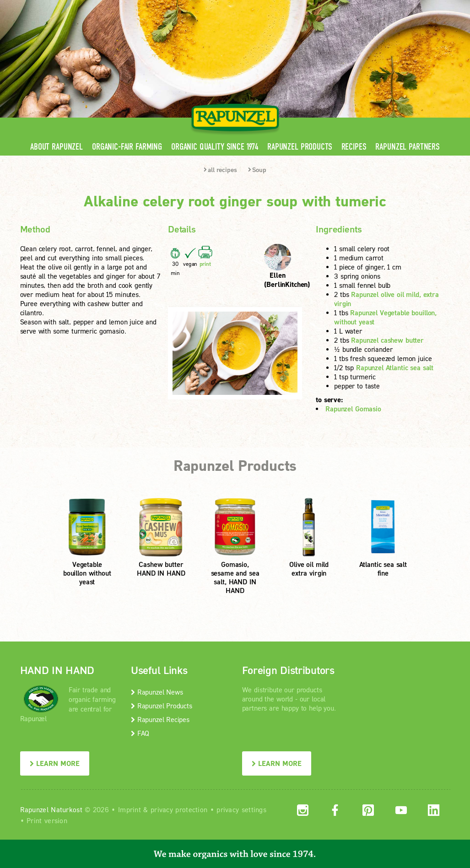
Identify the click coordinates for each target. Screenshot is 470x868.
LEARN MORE (55, 763)
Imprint (130, 809)
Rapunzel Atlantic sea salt (395, 367)
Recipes (354, 147)
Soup (257, 170)
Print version (47, 820)
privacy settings (241, 809)
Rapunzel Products (300, 147)
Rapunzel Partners (407, 147)
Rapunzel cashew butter (387, 340)
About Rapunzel (57, 147)
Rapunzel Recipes (160, 719)
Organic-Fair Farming (127, 147)
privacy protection (179, 809)
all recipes (220, 170)
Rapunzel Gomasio (353, 409)
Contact (373, 7)
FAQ (140, 733)
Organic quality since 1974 (215, 147)
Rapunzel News (157, 692)
